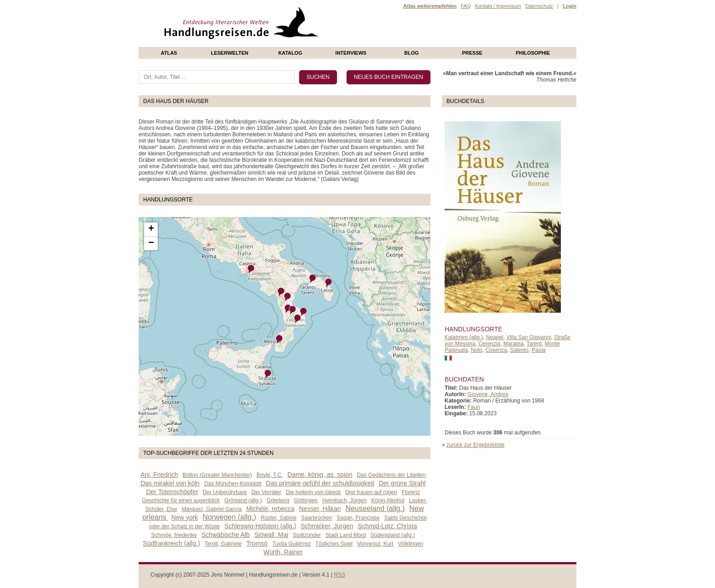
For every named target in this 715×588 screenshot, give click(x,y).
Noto (476, 350)
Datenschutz (539, 6)
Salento (519, 350)
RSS (339, 575)
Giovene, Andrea (488, 394)
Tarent (534, 344)
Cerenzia (489, 344)
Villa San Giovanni (528, 337)
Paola (539, 350)
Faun (474, 407)
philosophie (533, 53)
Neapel (495, 337)
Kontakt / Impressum (498, 6)
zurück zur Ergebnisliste (475, 445)
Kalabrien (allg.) (464, 337)
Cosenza (496, 350)
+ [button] (151, 229)
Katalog (290, 53)
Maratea (513, 344)
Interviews (351, 53)
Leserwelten (229, 53)
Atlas (169, 53)
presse (472, 53)
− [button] (151, 243)
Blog (412, 53)
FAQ (466, 6)
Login (570, 6)
